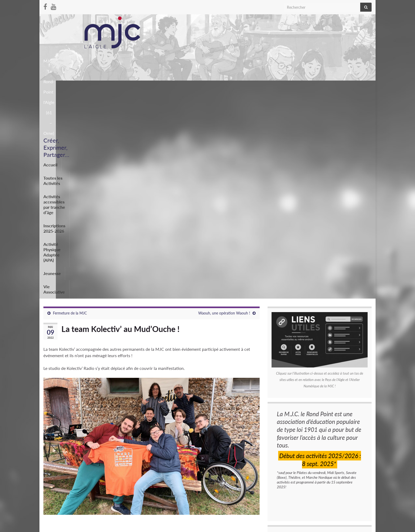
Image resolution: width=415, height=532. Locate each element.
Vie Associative (353, 87)
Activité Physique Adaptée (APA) (274, 87)
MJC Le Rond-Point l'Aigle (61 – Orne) (306, 59)
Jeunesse (322, 87)
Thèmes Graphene (87, 526)
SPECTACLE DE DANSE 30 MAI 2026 (302, 460)
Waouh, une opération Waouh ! (224, 108)
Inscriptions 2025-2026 (213, 87)
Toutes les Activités (84, 87)
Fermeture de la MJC (70, 108)
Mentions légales (57, 507)
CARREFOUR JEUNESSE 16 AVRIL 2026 (305, 448)
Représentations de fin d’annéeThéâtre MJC (307, 437)
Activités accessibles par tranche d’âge (147, 87)
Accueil (50, 87)
